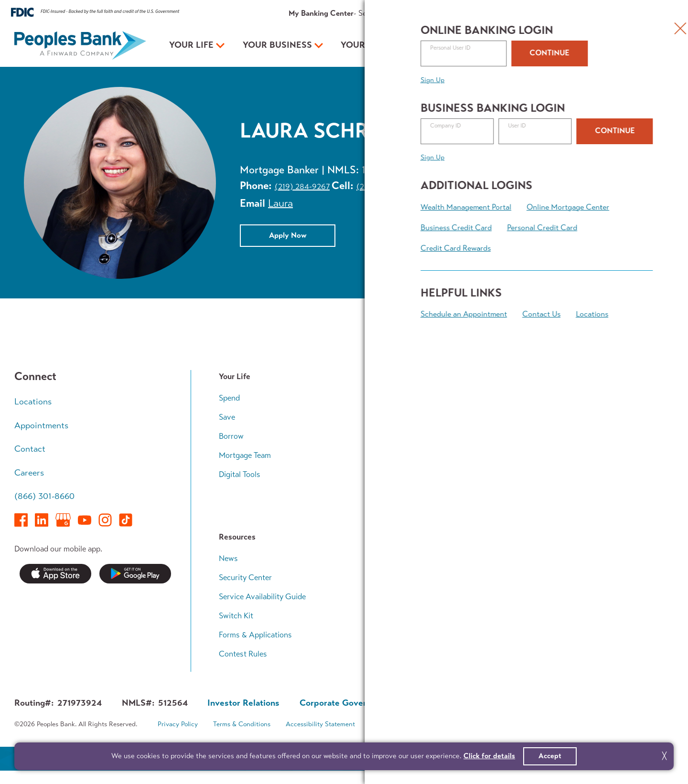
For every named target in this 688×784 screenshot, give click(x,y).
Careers (29, 473)
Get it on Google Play (135, 574)
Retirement (564, 455)
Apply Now (288, 235)
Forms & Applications (255, 635)
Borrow (231, 436)
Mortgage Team (245, 455)
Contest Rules (243, 654)
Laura (280, 203)
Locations (33, 402)
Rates (467, 13)
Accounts (398, 398)
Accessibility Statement (320, 724)
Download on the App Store (55, 574)
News (228, 558)
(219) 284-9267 (302, 186)
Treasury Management (419, 474)
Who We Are (403, 558)
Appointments (621, 13)
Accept (550, 756)
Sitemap (382, 724)
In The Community (413, 597)
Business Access (410, 455)
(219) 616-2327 (382, 186)
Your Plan (365, 45)
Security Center (245, 577)
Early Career (566, 398)
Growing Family (572, 417)
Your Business (277, 45)
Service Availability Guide (262, 597)
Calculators (565, 512)
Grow (391, 436)
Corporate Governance (344, 703)
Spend (229, 398)
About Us (540, 13)
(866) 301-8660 (44, 496)
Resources (500, 13)
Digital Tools (240, 474)
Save (227, 417)
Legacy (557, 474)
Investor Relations (413, 616)
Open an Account (533, 45)
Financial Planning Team (585, 493)
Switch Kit (236, 616)
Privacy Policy (178, 724)
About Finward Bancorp (422, 635)
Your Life (191, 45)
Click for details (489, 756)
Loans (392, 417)
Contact (577, 13)
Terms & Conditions (242, 724)
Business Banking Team (421, 493)
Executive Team (408, 577)
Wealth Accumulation (582, 436)
